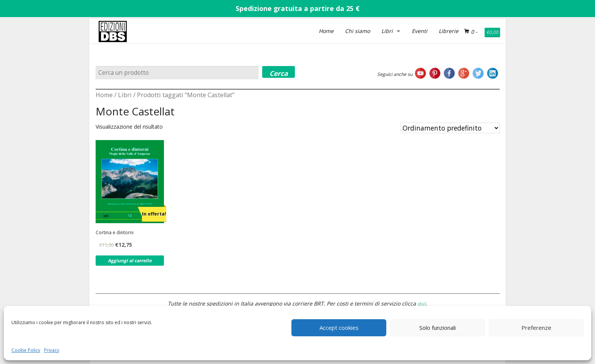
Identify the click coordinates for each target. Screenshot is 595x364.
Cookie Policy (26, 350)
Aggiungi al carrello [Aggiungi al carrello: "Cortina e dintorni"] (130, 261)
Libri (387, 31)
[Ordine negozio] (450, 128)
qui (422, 303)
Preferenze (536, 328)
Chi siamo (357, 31)
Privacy (52, 350)
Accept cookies (339, 328)
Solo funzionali (438, 328)
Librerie (449, 31)
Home (326, 31)
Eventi (419, 31)
